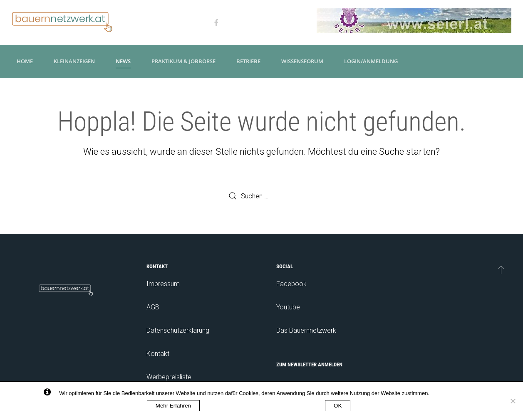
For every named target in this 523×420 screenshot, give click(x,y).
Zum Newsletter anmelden (309, 364)
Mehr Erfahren (173, 406)
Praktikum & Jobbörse (183, 61)
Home (25, 61)
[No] (513, 401)
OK (338, 406)
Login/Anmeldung (371, 61)
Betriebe (248, 61)
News (123, 61)
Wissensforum (302, 61)
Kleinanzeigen (74, 61)
